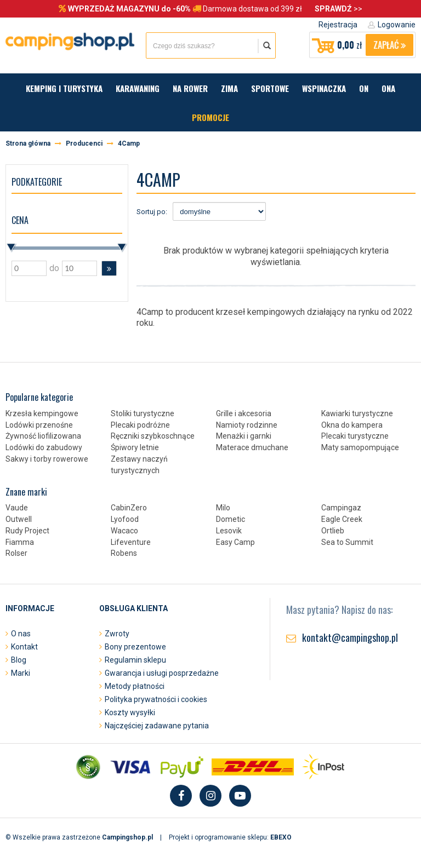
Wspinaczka (324, 88)
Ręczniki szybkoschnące (153, 436)
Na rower (190, 88)
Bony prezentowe (135, 647)
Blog (19, 660)
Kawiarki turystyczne (357, 413)
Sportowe (270, 88)
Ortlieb (333, 531)
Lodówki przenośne (39, 425)
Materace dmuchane (252, 447)
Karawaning (138, 88)
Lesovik (229, 531)
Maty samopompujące (360, 447)
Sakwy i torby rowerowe (47, 459)
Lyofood (125, 519)
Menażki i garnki (244, 436)
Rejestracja (338, 25)
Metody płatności (135, 686)
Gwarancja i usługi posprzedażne (162, 673)
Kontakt (24, 647)
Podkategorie (37, 182)
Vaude (17, 508)
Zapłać (389, 45)
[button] (109, 268)
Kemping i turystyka (64, 88)
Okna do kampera (352, 425)
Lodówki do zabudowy (44, 447)
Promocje (210, 117)
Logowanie (397, 25)
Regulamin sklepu (135, 660)
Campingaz (341, 508)
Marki (21, 673)
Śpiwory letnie (135, 447)
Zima (229, 88)
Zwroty (117, 634)
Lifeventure (131, 542)
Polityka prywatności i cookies (156, 699)
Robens (124, 553)
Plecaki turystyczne (355, 436)
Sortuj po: (152, 212)
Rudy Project (27, 531)
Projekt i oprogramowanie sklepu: (230, 837)
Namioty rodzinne (247, 425)
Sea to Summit (347, 542)
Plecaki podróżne (140, 425)
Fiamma (20, 542)
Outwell (19, 519)
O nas (21, 634)
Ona (388, 88)
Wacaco (124, 531)
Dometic (231, 519)
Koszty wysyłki (130, 712)
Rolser (16, 553)
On (364, 88)
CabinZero (129, 508)
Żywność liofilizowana (43, 436)
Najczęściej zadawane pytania (157, 726)
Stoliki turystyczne (143, 413)
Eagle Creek (342, 519)
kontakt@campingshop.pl (350, 637)
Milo (223, 508)
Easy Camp (235, 542)
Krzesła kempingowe (42, 413)
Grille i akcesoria (244, 413)
